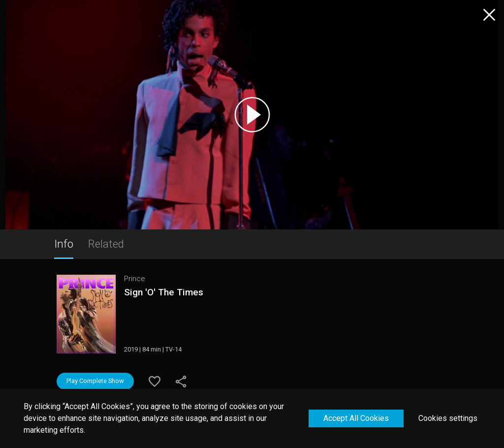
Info (64, 244)
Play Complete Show (95, 381)
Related (106, 244)
